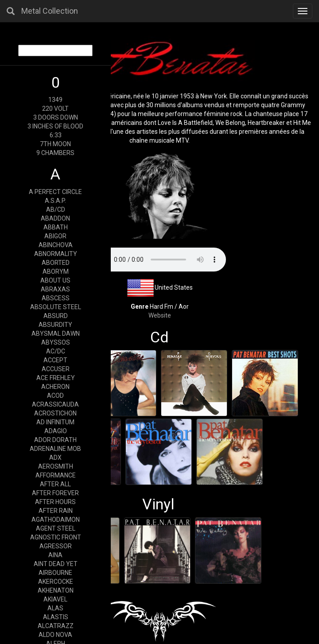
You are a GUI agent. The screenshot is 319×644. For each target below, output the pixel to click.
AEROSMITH (56, 466)
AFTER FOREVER (55, 493)
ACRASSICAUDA (55, 404)
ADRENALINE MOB (55, 449)
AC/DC (56, 351)
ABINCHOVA (56, 245)
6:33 (56, 135)
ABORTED (56, 263)
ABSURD (56, 316)
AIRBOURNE (55, 573)
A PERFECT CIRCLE (55, 192)
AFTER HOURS (55, 502)
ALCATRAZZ (56, 626)
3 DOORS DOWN (56, 117)
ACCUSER (56, 369)
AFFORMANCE (56, 475)
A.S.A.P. (55, 201)
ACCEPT (55, 360)
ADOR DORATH (55, 440)
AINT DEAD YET (56, 564)
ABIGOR (55, 236)
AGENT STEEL (56, 528)
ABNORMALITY (56, 254)
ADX (55, 458)
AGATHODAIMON (56, 520)
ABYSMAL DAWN (56, 334)
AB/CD (56, 209)
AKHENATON (56, 590)
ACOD (55, 396)
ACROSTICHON (55, 413)
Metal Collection (50, 11)
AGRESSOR (56, 546)
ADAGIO (56, 431)
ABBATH (56, 227)
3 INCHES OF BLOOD (55, 126)
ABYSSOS (56, 342)
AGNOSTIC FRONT (56, 537)
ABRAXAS (55, 289)
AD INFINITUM (55, 422)
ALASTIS (56, 617)
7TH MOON (55, 144)
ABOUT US (55, 280)
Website (160, 315)
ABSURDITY (55, 325)
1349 (55, 100)
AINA (55, 555)
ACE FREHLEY (56, 378)
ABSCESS (56, 298)
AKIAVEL (55, 599)
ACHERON (55, 387)
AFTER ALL (55, 484)
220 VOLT (55, 109)
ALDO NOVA (55, 635)
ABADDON (55, 218)
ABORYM (56, 272)
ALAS (55, 608)
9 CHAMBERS (55, 153)
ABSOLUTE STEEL (56, 307)
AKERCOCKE (56, 582)
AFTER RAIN (56, 511)
